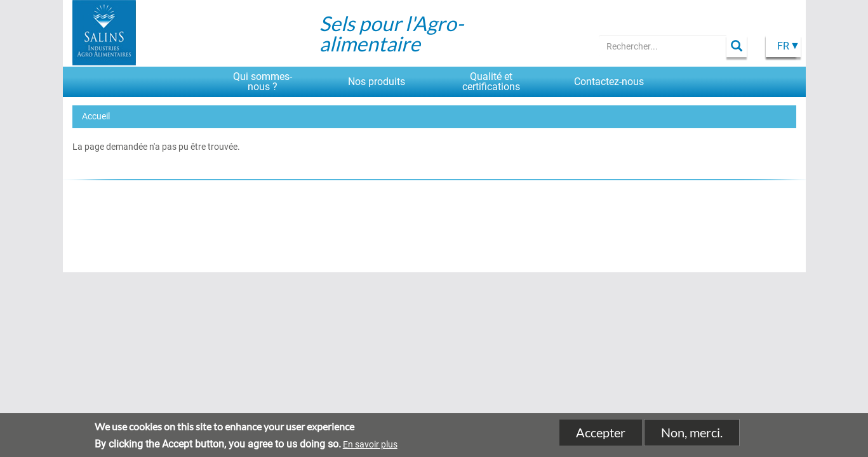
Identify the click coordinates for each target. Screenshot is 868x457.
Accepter (601, 435)
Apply (737, 46)
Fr (783, 46)
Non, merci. (692, 435)
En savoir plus (370, 446)
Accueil (96, 116)
